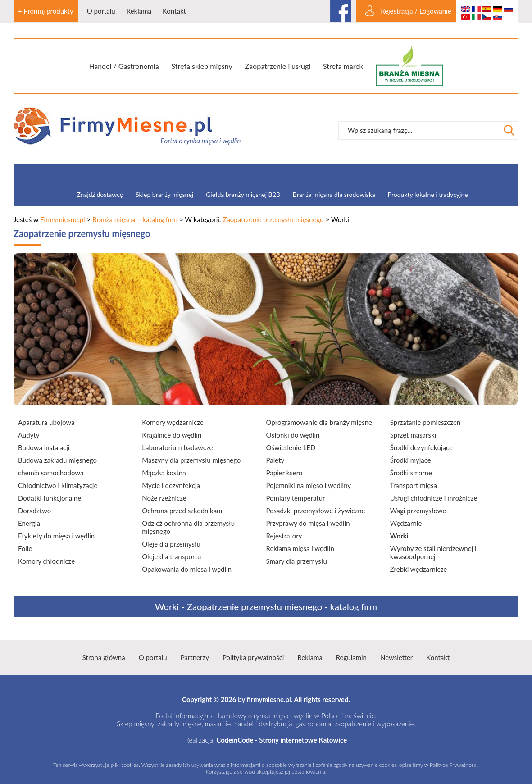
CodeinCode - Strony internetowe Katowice (282, 740)
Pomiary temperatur (296, 498)
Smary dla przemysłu (297, 561)
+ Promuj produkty (46, 11)
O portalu (101, 11)
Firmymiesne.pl (63, 219)
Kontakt (174, 11)
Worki (399, 536)
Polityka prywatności (253, 657)
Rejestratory (284, 536)
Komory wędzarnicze (173, 422)
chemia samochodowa (51, 473)
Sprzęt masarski (413, 435)
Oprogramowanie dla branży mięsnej (320, 422)
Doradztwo (34, 511)
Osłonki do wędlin (293, 435)
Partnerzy (195, 657)
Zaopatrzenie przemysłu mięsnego (273, 219)
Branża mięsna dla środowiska (334, 194)
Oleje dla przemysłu (171, 544)
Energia (29, 523)
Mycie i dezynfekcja (171, 485)
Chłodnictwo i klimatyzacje (58, 485)
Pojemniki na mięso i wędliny (309, 485)
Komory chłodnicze (46, 561)
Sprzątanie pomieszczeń (425, 422)
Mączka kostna (164, 473)
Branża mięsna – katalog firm (135, 219)
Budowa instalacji (44, 447)
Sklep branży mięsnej (164, 194)
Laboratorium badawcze (177, 447)
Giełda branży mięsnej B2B (243, 194)
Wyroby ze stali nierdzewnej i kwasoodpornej (433, 552)
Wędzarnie (406, 523)
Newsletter (396, 657)
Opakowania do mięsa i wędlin (187, 569)
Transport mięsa (414, 485)
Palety (275, 460)
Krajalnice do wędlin (172, 435)
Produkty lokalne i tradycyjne (428, 194)
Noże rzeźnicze (164, 498)
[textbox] (419, 130)
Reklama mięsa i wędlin (300, 548)
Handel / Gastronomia (124, 66)
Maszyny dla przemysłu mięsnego (191, 460)
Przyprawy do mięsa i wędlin (308, 523)
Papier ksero (284, 473)
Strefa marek (343, 66)
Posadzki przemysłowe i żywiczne (316, 511)
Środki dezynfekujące (421, 447)
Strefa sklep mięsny (202, 66)
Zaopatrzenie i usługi (278, 66)
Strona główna (104, 657)
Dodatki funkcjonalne (50, 498)
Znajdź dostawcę (100, 194)
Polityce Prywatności (454, 765)
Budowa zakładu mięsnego (57, 460)
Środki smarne (411, 473)
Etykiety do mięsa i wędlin (56, 536)
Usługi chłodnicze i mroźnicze (434, 498)
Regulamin (351, 657)
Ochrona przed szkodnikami (183, 511)
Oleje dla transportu (171, 556)
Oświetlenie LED (291, 447)
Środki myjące (411, 460)
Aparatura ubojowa (46, 422)
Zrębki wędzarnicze (418, 569)
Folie (25, 548)
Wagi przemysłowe (418, 511)
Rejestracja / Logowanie (416, 11)
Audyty (29, 435)
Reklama (139, 11)
